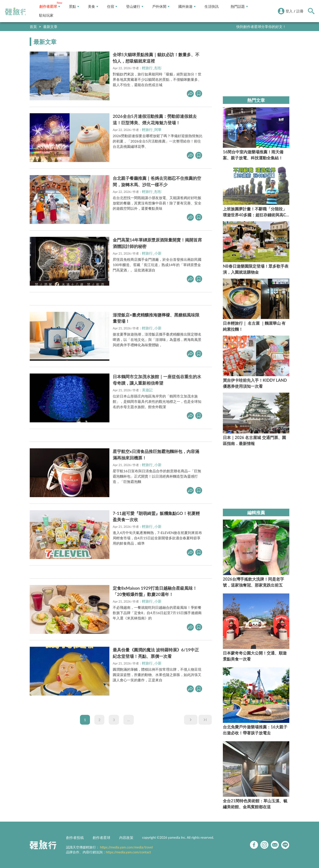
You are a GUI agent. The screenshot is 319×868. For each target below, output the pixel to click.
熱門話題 (239, 7)
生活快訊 (212, 7)
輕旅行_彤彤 (152, 68)
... (129, 720)
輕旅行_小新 (152, 253)
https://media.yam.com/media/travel (126, 847)
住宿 (112, 7)
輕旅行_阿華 (152, 130)
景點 (74, 7)
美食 (93, 7)
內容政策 (126, 837)
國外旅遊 (187, 7)
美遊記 (147, 390)
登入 (289, 11)
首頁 (33, 27)
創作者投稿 (75, 837)
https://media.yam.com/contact (128, 852)
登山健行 (135, 7)
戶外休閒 (161, 7)
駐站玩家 (46, 15)
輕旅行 (16, 12)
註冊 (300, 11)
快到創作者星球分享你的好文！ (261, 27)
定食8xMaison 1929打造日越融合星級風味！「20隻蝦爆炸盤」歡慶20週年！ (155, 591)
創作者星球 (50, 7)
